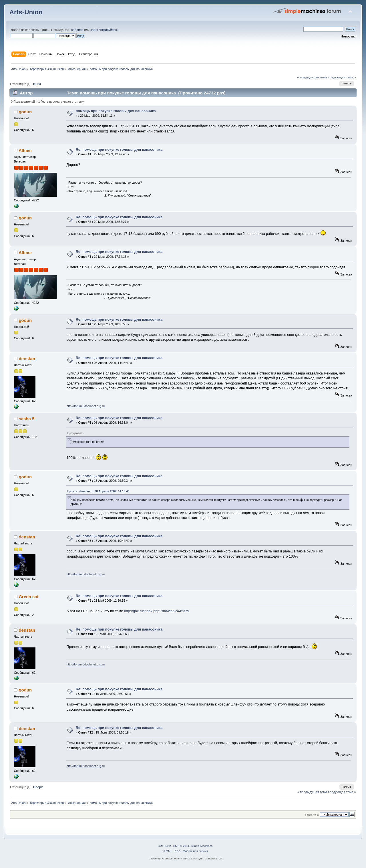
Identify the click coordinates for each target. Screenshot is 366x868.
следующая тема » (342, 77)
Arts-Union (26, 12)
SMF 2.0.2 (164, 846)
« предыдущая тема (312, 77)
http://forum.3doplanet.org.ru (85, 406)
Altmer (25, 150)
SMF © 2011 (181, 846)
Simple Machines (202, 846)
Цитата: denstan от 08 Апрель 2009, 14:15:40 (98, 491)
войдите (77, 30)
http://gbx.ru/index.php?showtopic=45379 (157, 611)
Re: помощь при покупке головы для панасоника (119, 150)
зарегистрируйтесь (104, 30)
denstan (27, 359)
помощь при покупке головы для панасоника (116, 111)
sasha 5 (26, 419)
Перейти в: (312, 815)
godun (25, 112)
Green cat (28, 597)
